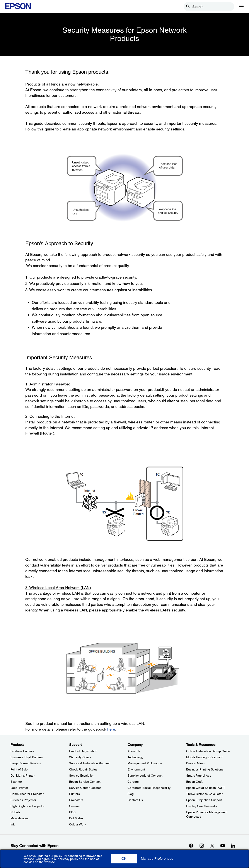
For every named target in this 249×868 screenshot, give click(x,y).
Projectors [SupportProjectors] (76, 800)
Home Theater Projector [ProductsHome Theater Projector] (27, 794)
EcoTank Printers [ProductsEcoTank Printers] (22, 751)
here (111, 729)
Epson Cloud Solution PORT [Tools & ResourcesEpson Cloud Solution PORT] (206, 788)
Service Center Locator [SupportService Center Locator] (85, 788)
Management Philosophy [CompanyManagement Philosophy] (145, 763)
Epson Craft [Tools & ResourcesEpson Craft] (194, 782)
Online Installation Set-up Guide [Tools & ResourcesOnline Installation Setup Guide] (208, 751)
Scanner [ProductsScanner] (16, 782)
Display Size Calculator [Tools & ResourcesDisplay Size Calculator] (202, 806)
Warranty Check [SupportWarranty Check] (80, 757)
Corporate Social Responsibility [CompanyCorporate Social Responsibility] (149, 788)
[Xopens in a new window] (212, 846)
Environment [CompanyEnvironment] (136, 769)
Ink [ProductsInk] (13, 824)
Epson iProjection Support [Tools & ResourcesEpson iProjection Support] (204, 800)
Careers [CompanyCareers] (133, 782)
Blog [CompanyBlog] (131, 794)
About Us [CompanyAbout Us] (134, 751)
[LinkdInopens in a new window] (233, 846)
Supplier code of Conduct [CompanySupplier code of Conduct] (145, 776)
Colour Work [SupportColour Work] (78, 824)
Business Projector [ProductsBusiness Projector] (23, 800)
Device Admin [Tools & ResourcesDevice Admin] (196, 763)
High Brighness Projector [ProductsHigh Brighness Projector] (28, 806)
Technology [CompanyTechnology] (135, 757)
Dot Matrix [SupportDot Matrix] (76, 818)
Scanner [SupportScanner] (75, 806)
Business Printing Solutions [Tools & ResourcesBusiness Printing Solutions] (205, 769)
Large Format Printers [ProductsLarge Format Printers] (26, 763)
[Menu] (241, 7)
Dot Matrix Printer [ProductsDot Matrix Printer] (23, 776)
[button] (124, 859)
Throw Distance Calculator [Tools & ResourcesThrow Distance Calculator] (204, 794)
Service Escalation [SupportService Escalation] (82, 776)
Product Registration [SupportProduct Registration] (83, 751)
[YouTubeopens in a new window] (223, 846)
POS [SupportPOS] (72, 812)
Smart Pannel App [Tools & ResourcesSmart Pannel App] (199, 776)
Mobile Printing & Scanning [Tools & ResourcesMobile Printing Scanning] (205, 757)
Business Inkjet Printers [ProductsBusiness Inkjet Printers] (27, 757)
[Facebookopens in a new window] (191, 846)
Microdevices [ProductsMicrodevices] (20, 818)
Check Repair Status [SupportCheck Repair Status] (83, 769)
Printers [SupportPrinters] (74, 794)
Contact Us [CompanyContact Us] (135, 800)
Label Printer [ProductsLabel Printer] (19, 788)
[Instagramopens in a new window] (202, 846)
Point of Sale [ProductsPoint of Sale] (19, 769)
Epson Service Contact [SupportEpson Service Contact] (85, 782)
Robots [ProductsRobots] (15, 812)
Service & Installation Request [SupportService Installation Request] (90, 763)
